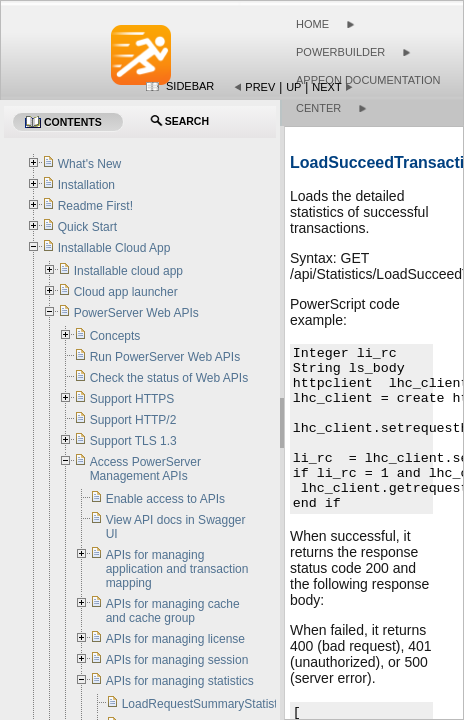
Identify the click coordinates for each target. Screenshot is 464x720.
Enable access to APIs (165, 499)
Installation (86, 185)
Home (312, 24)
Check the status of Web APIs (169, 378)
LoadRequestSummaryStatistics (207, 704)
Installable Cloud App (114, 248)
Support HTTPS (132, 399)
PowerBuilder (340, 52)
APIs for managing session (177, 660)
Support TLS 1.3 (133, 441)
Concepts (115, 336)
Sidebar (190, 86)
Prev (260, 87)
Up (293, 87)
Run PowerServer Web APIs (165, 357)
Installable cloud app (128, 271)
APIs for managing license (175, 639)
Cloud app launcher (126, 292)
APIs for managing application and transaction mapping (177, 569)
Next (326, 87)
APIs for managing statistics (180, 681)
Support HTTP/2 (133, 420)
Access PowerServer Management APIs (145, 469)
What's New (90, 164)
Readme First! (95, 206)
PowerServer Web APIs (136, 313)
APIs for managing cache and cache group (173, 611)
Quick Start (87, 227)
